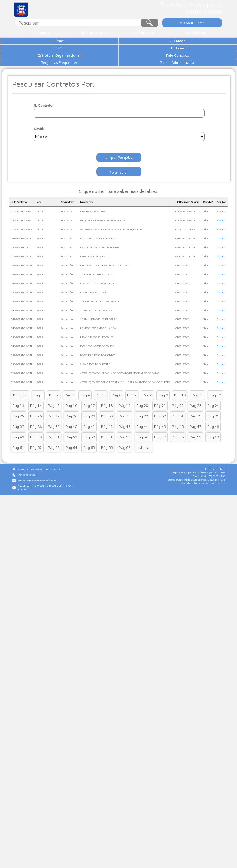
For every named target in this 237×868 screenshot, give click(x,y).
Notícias (70, 63)
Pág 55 (125, 464)
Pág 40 (71, 454)
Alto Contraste (41, 33)
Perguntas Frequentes (70, 84)
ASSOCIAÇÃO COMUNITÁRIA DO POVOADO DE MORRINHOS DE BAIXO (120, 400)
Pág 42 (107, 454)
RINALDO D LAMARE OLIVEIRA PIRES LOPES (105, 292)
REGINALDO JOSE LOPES (94, 319)
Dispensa (67, 238)
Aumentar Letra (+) (93, 33)
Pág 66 (107, 475)
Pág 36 (213, 443)
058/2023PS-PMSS (21, 238)
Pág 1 (38, 422)
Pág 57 (160, 464)
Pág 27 (54, 443)
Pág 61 (18, 475)
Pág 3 (69, 422)
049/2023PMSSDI (185, 283)
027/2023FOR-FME (22, 400)
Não (205, 238)
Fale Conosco (70, 77)
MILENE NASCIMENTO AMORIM (97, 301)
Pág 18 (107, 433)
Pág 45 (160, 454)
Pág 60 (213, 464)
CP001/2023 (182, 292)
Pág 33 (160, 443)
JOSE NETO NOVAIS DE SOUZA (97, 373)
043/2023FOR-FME (22, 355)
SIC (70, 55)
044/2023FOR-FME (22, 310)
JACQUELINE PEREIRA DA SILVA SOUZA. (103, 247)
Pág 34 (178, 443)
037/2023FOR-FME (22, 301)
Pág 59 (195, 464)
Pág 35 (195, 443)
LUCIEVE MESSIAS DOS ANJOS (97, 310)
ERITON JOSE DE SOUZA (94, 283)
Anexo (221, 238)
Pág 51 (54, 464)
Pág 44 (142, 454)
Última (144, 475)
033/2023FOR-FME (22, 319)
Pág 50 (36, 464)
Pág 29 (89, 443)
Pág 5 (101, 422)
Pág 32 (142, 443)
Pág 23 (195, 433)
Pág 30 (107, 443)
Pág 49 (18, 464)
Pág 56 (142, 464)
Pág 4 (85, 422)
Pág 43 (125, 454)
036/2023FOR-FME (22, 391)
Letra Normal (196, 33)
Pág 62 (36, 475)
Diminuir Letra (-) (144, 33)
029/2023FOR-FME (22, 409)
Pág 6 (116, 422)
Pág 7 (132, 422)
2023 (40, 238)
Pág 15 (54, 433)
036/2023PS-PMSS (21, 247)
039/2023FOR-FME (22, 328)
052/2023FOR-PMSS (22, 283)
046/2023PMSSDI (185, 265)
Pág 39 (54, 454)
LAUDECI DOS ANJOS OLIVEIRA (98, 355)
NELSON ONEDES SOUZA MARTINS (99, 328)
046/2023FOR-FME (22, 337)
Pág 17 (89, 433)
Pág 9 (163, 422)
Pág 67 (125, 475)
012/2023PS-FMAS (21, 256)
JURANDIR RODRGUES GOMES (97, 364)
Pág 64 (71, 475)
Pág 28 (71, 443)
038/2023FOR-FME (22, 364)
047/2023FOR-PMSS (22, 265)
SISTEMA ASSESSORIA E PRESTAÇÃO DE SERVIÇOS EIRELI (112, 256)
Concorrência (69, 292)
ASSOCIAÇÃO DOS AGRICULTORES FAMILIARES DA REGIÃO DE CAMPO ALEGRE (125, 409)
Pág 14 (36, 433)
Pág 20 (142, 433)
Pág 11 (197, 422)
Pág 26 (36, 443)
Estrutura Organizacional (70, 70)
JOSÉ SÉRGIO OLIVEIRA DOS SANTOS (101, 274)
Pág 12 (215, 422)
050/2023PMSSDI (185, 238)
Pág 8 (147, 422)
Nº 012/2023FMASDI (187, 256)
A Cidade (70, 48)
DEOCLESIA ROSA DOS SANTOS (98, 382)
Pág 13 (18, 433)
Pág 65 (89, 475)
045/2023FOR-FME (22, 373)
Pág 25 (18, 443)
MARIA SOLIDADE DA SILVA (96, 337)
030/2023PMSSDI (185, 247)
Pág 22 (178, 433)
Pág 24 (213, 433)
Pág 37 (18, 454)
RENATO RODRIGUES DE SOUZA (98, 265)
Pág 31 (125, 443)
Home (70, 41)
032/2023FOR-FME (22, 382)
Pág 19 (125, 433)
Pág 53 (89, 464)
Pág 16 (71, 433)
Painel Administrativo (70, 91)
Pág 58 (178, 464)
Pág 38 (36, 454)
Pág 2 (54, 422)
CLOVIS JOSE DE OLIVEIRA (95, 391)
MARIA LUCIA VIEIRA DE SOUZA (99, 346)
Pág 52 (71, 464)
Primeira (20, 422)
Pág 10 (180, 422)
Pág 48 (213, 454)
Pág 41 (89, 454)
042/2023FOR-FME (22, 346)
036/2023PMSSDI (21, 274)
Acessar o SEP (193, 23)
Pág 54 (107, 464)
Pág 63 (54, 475)
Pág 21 (160, 433)
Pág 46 (178, 454)
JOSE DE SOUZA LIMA (92, 238)
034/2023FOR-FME (22, 292)
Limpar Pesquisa (119, 186)
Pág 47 (195, 454)
